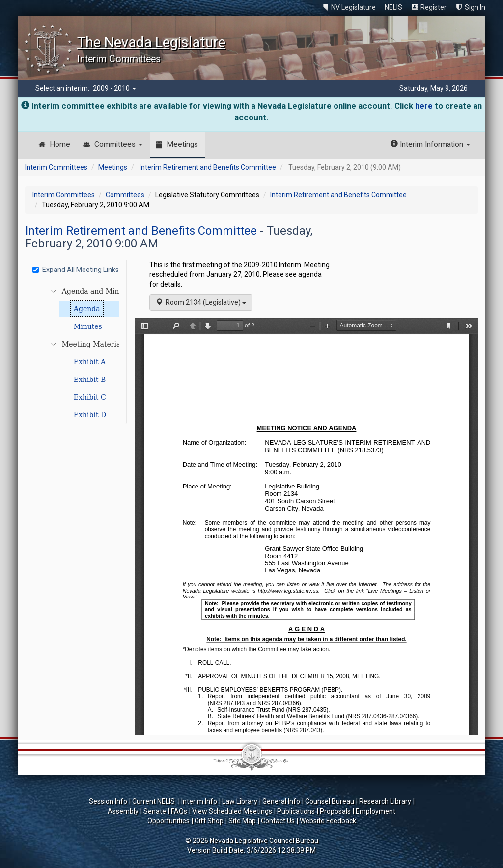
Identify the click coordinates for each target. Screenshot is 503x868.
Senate (155, 811)
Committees (118, 144)
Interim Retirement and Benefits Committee (208, 167)
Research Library (385, 801)
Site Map (242, 821)
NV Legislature (353, 7)
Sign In (475, 7)
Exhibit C (90, 397)
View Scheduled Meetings (232, 811)
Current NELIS (154, 801)
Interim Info (199, 801)
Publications (296, 811)
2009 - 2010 (114, 88)
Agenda (87, 309)
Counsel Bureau (330, 801)
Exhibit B (90, 380)
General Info (281, 801)
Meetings (182, 144)
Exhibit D (90, 415)
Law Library (240, 801)
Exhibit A (90, 362)
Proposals (335, 811)
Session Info (108, 801)
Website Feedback (328, 821)
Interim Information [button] (430, 144)
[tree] (77, 353)
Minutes (88, 326)
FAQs (179, 811)
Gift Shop (209, 821)
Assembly (123, 811)
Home (60, 144)
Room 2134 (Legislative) (201, 302)
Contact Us (278, 821)
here (424, 106)
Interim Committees (56, 167)
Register (433, 7)
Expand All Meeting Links (76, 270)
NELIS (393, 7)
